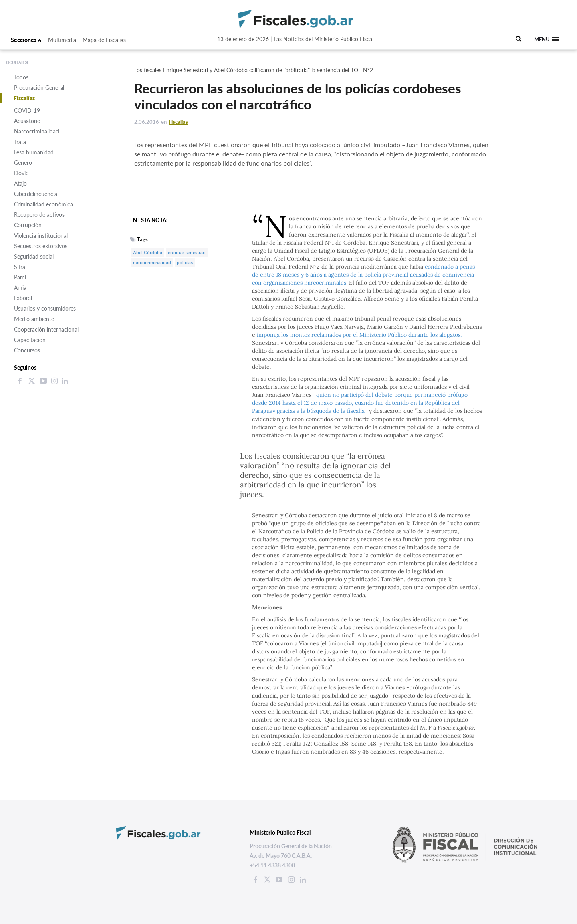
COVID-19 (27, 110)
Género (23, 163)
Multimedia (62, 40)
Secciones (26, 40)
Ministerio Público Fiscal (344, 39)
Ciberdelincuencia (36, 194)
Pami (20, 277)
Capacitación (30, 340)
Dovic (21, 173)
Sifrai (20, 267)
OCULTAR (17, 63)
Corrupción (28, 225)
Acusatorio (27, 121)
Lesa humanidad (34, 152)
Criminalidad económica (43, 204)
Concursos (27, 350)
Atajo (20, 183)
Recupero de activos (39, 215)
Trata (20, 142)
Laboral (23, 298)
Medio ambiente (34, 319)
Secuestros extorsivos (41, 246)
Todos (21, 77)
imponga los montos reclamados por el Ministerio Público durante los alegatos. (359, 335)
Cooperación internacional (46, 329)
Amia (20, 288)
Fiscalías (24, 98)
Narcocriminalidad (36, 131)
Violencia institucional (41, 236)
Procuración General (39, 88)
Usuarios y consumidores (45, 308)
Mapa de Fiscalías (104, 40)
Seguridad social (34, 256)
